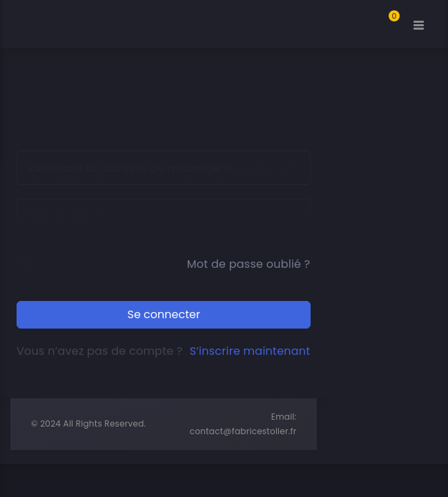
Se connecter (164, 314)
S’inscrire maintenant (250, 351)
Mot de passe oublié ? (249, 264)
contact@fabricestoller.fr (243, 431)
